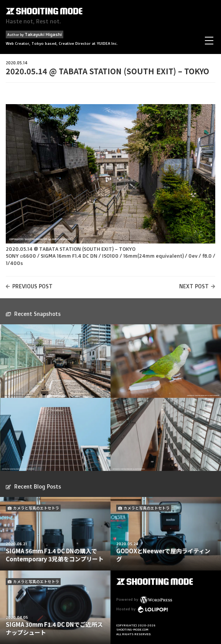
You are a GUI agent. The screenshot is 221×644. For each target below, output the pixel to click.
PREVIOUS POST (32, 286)
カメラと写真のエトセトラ (36, 508)
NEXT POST (194, 286)
